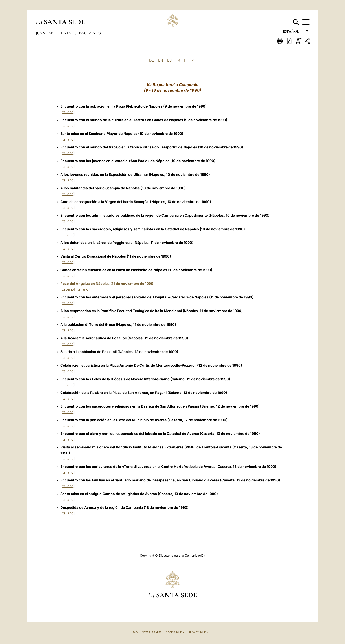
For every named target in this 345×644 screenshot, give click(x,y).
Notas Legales (152, 632)
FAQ (135, 632)
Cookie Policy (175, 632)
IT (186, 60)
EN (161, 60)
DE (152, 60)
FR (178, 60)
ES (169, 60)
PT (194, 60)
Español (68, 289)
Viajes (71, 33)
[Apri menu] (305, 22)
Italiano (68, 112)
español (293, 32)
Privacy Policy (198, 632)
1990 (83, 33)
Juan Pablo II (49, 33)
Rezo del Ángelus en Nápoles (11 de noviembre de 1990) (107, 284)
